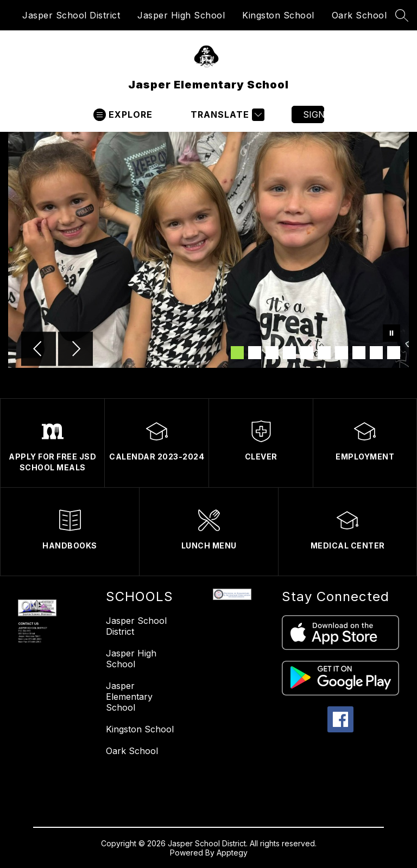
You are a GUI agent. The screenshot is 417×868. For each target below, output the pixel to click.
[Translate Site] (226, 115)
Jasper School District (71, 15)
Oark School (359, 15)
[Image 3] (272, 353)
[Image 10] (394, 353)
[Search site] (402, 15)
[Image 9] (376, 353)
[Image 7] (342, 353)
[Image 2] (255, 353)
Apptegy (232, 853)
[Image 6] (324, 353)
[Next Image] (75, 350)
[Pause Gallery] (391, 334)
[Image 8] (359, 353)
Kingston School (278, 15)
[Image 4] (289, 353)
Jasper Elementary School (129, 697)
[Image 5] (307, 353)
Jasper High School (181, 15)
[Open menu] (123, 115)
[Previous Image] (39, 350)
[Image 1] (237, 353)
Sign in (314, 114)
